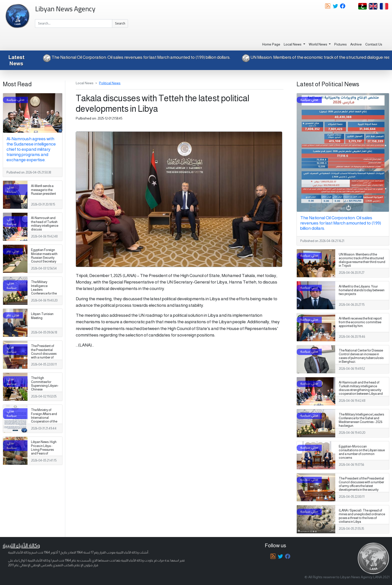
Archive (356, 44)
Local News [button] (293, 44)
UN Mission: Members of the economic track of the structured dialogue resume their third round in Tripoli (362, 260)
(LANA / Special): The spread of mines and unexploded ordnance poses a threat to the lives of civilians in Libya (362, 516)
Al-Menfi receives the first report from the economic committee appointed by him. (360, 322)
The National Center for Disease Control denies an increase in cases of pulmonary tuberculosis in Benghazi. (361, 356)
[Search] (74, 23)
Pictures (340, 44)
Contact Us (374, 44)
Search (120, 23)
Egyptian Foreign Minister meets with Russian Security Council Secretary (44, 256)
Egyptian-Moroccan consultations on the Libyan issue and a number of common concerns (362, 452)
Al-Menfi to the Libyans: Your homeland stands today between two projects (362, 290)
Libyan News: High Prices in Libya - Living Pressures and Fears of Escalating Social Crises (44, 451)
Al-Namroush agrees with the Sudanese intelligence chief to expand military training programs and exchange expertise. (31, 149)
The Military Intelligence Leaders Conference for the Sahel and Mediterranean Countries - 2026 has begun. (44, 295)
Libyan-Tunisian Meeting (42, 316)
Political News (110, 83)
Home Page (271, 44)
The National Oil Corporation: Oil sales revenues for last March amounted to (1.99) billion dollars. (133, 57)
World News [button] (318, 44)
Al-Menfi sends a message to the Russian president (43, 190)
